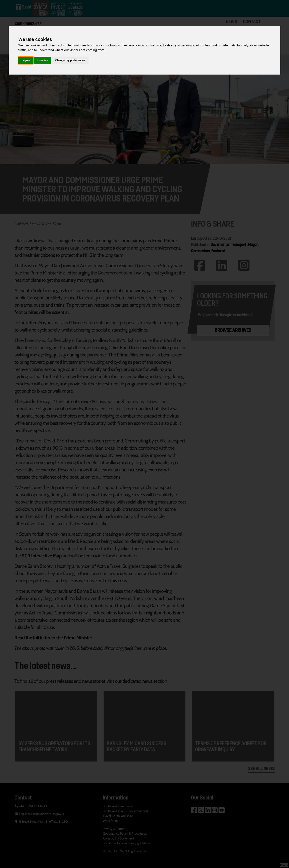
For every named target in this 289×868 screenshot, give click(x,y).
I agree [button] (26, 60)
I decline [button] (43, 60)
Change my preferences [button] (70, 60)
